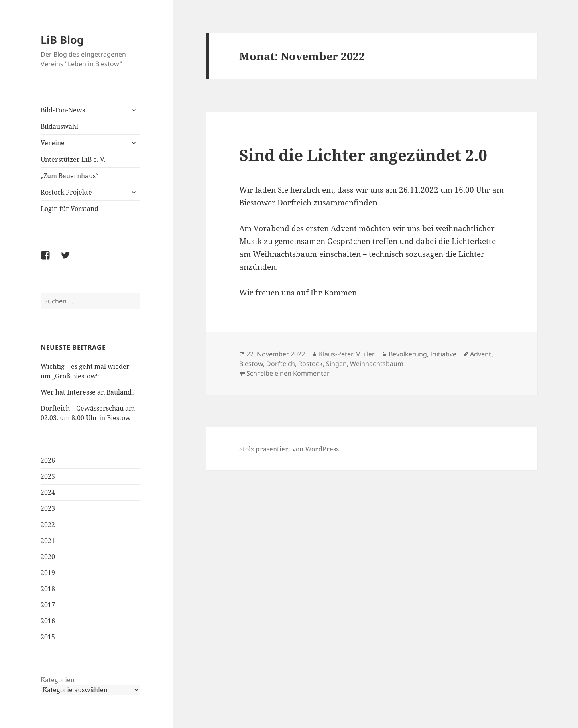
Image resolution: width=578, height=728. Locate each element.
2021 (48, 541)
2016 (48, 621)
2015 (48, 637)
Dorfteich (281, 364)
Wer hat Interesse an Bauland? (88, 392)
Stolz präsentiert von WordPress (289, 449)
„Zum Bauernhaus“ (69, 176)
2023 (48, 508)
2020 (48, 557)
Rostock (310, 364)
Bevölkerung (408, 354)
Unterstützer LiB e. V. (73, 159)
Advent (481, 354)
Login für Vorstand (69, 209)
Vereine (53, 143)
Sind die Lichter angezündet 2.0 (363, 155)
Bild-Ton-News (63, 110)
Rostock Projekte (66, 192)
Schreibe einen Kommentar (288, 373)
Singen (336, 364)
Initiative (443, 354)
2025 (48, 476)
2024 (48, 492)
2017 (48, 605)
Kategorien (58, 680)
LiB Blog (62, 40)
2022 (48, 525)
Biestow (251, 364)
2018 (48, 589)
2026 (48, 460)
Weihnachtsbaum (377, 364)
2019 (48, 573)
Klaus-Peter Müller (347, 354)
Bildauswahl (59, 126)
